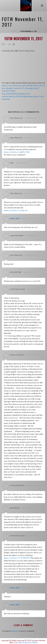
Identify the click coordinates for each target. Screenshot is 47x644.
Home (12, 31)
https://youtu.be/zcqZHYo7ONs (17, 152)
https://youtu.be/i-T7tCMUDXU (17, 558)
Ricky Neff (15, 218)
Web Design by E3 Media (28, 642)
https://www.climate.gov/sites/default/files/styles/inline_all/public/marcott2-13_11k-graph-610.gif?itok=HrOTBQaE (23, 88)
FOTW (17, 31)
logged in (15, 631)
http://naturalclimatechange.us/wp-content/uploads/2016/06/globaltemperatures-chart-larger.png (23, 96)
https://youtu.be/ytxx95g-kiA (16, 210)
